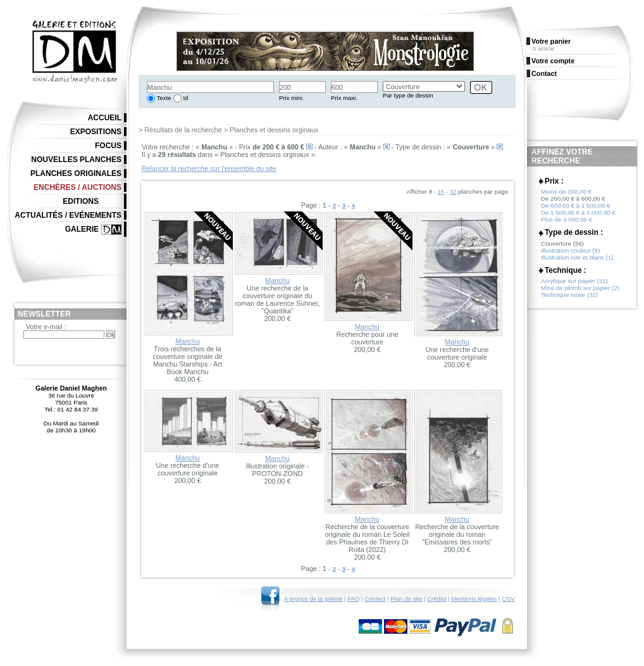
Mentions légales (474, 599)
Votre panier (551, 41)
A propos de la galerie (313, 599)
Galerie (82, 229)
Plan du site (406, 599)
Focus (108, 146)
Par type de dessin (408, 95)
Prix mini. (291, 98)
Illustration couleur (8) (570, 250)
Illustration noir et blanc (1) (577, 257)
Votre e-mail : (46, 327)
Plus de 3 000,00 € (567, 219)
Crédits (437, 599)
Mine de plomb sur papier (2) (580, 288)
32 (453, 192)
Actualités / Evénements (68, 215)
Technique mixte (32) (569, 295)
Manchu (187, 341)
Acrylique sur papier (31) (574, 281)
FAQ (353, 599)
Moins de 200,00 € (566, 192)
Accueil (105, 118)
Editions (81, 201)
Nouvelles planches (76, 160)
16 (441, 192)
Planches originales (76, 173)
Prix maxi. (344, 98)
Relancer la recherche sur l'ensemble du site (209, 168)
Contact (375, 599)
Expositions (96, 132)
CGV (508, 599)
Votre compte (553, 61)
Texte (163, 98)
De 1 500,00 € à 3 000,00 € (578, 212)
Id (185, 98)
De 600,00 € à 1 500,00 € (576, 205)
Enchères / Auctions (77, 187)
